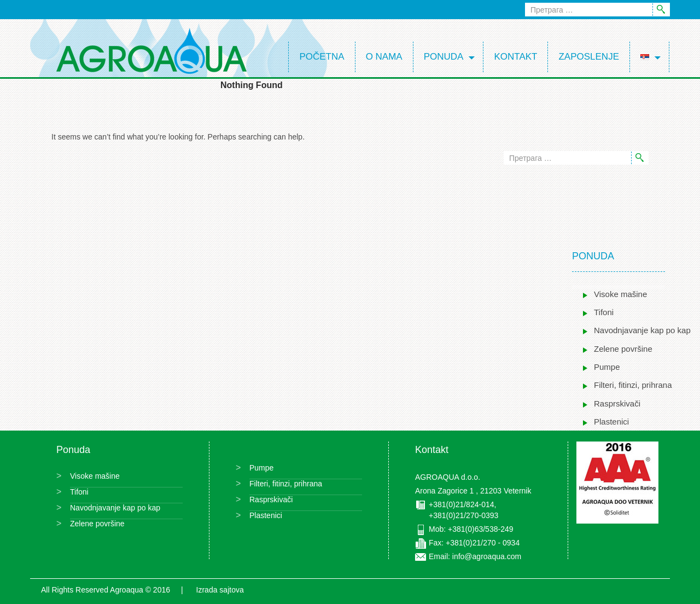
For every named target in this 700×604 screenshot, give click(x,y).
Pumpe (607, 367)
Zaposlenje (589, 57)
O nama (384, 57)
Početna (322, 57)
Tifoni (604, 312)
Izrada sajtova (220, 590)
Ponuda (444, 57)
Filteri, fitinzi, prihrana (633, 385)
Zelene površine (623, 349)
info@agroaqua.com (487, 556)
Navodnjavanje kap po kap (642, 330)
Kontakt (515, 57)
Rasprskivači (617, 403)
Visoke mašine (620, 294)
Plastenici (611, 422)
